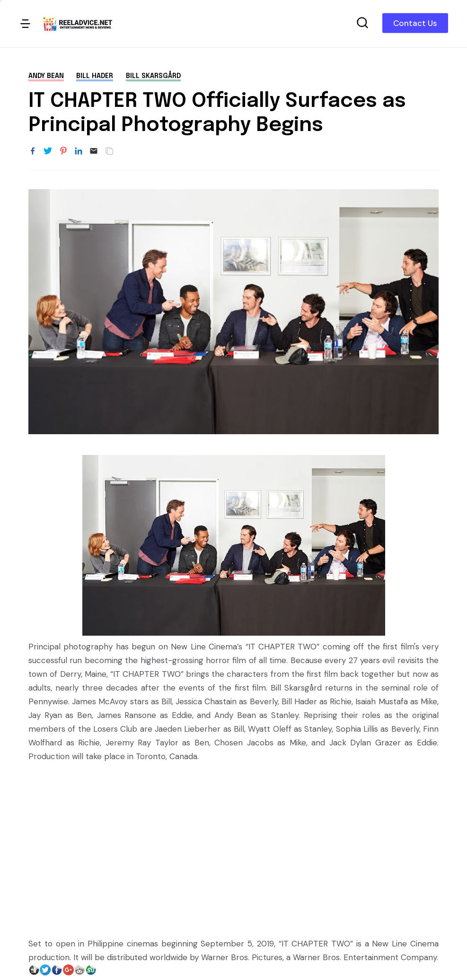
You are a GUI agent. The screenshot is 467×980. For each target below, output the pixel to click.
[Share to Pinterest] (63, 151)
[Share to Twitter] (48, 151)
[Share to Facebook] (33, 151)
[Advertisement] (233, 843)
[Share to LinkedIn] (79, 151)
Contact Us (415, 23)
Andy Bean (46, 76)
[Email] (94, 151)
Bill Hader (95, 76)
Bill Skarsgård (153, 76)
